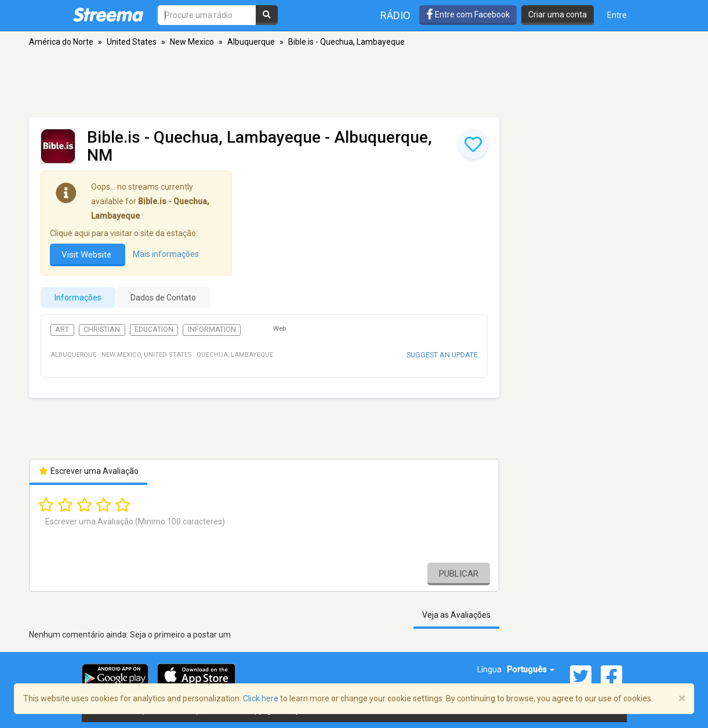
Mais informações (166, 254)
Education (154, 329)
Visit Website (88, 255)
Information (212, 329)
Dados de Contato (163, 298)
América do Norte (61, 42)
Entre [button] (617, 15)
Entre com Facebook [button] (468, 15)
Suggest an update (442, 355)
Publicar (459, 574)
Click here (261, 698)
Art (62, 329)
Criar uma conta (558, 15)
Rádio (395, 15)
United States (132, 42)
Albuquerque (251, 42)
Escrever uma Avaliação (88, 471)
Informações (78, 298)
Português (531, 669)
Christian (102, 329)
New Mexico (192, 42)
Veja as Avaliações (456, 615)
